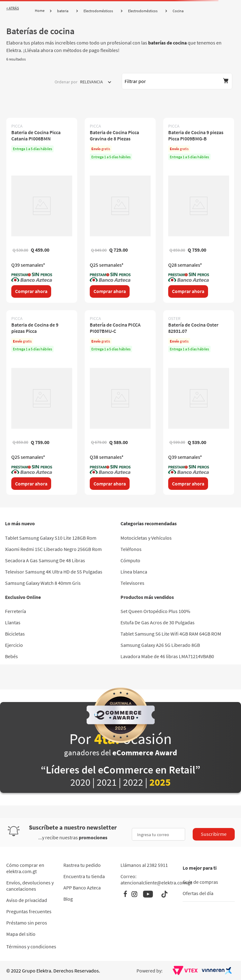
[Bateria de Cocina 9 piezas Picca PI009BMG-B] (199, 210)
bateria (63, 11)
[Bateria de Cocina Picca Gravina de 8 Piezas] (120, 210)
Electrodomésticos (98, 11)
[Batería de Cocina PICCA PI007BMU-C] (120, 403)
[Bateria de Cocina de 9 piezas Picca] (42, 403)
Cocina (178, 11)
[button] (177, 81)
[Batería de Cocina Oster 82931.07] (199, 403)
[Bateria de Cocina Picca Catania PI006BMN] (42, 210)
